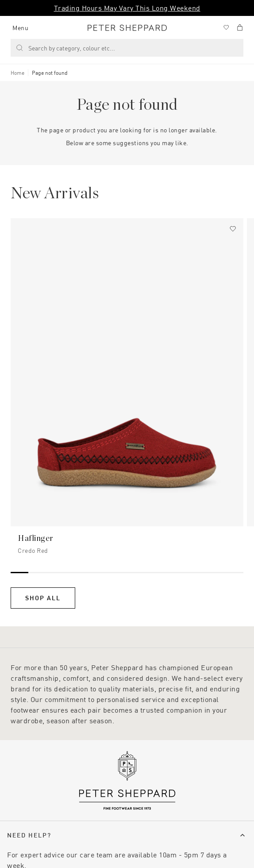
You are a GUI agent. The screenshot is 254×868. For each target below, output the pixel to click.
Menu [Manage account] (20, 28)
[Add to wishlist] (233, 229)
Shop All (43, 598)
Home (17, 73)
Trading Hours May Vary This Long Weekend (127, 8)
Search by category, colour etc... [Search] (65, 48)
